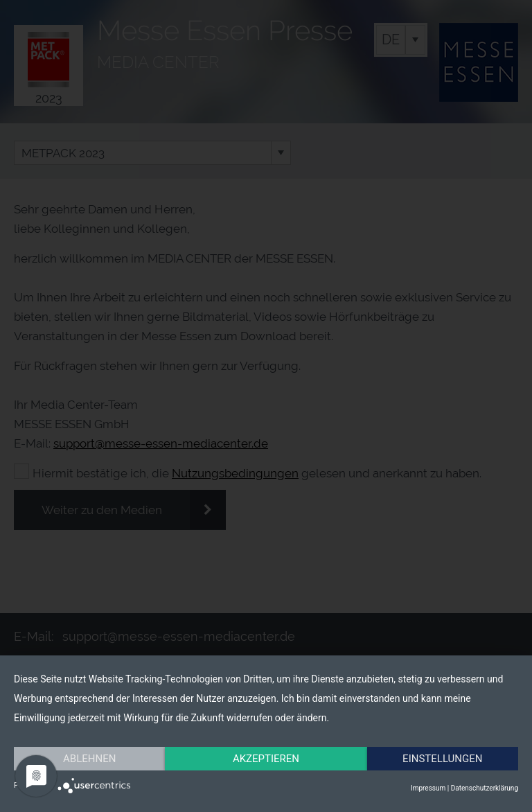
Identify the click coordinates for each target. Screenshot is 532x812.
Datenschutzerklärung (485, 788)
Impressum (428, 788)
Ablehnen (89, 759)
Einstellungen (442, 759)
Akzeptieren (266, 759)
